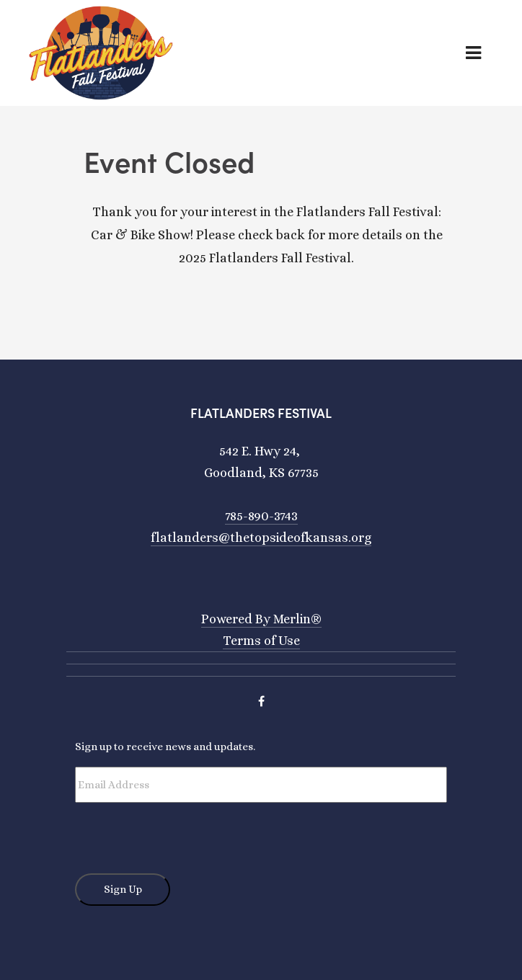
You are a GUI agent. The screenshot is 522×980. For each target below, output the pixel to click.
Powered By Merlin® (261, 619)
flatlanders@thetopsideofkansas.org (261, 538)
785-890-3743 (261, 516)
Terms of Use (261, 641)
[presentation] (185, 831)
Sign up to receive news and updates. (165, 747)
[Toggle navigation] (485, 53)
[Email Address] (261, 785)
